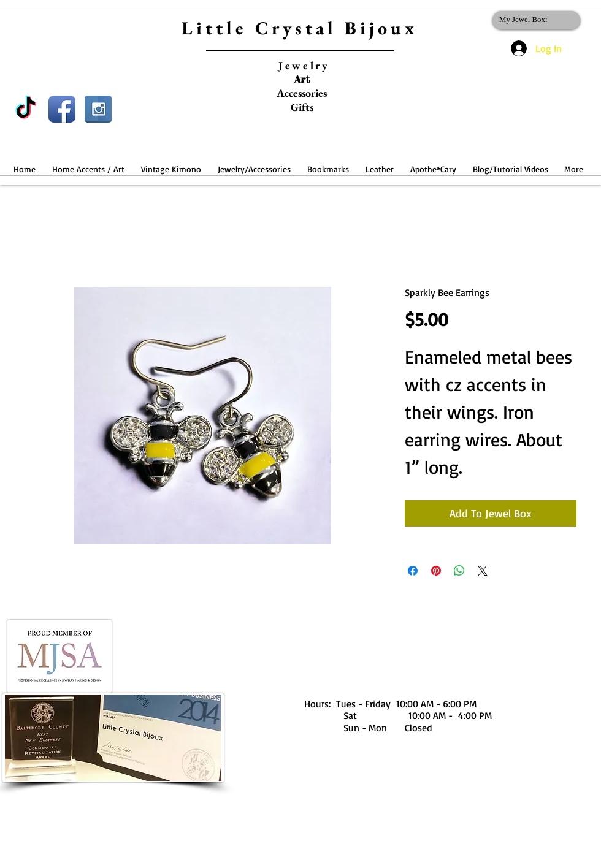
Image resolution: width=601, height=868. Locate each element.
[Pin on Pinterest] (436, 571)
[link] (534, 19)
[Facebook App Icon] (62, 109)
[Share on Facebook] (413, 571)
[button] (88, 163)
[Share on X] (483, 571)
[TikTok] (26, 109)
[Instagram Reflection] (98, 109)
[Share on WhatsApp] (459, 571)
